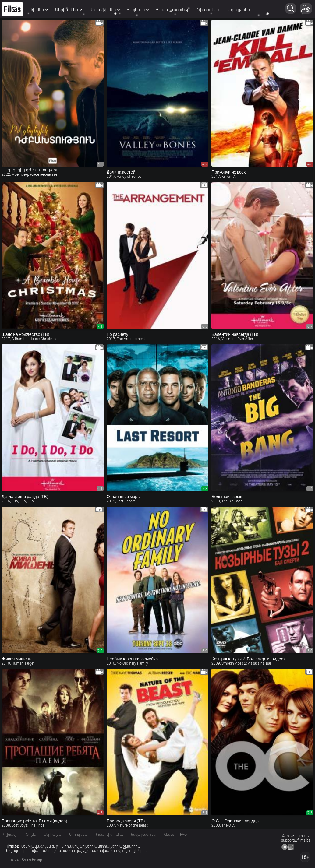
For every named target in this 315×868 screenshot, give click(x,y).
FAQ (183, 835)
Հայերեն (138, 10)
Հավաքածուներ (173, 10)
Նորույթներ (238, 10)
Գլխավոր (11, 835)
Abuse (169, 835)
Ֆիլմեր (39, 10)
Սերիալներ (69, 10)
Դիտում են (208, 10)
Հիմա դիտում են (109, 835)
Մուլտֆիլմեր (104, 10)
